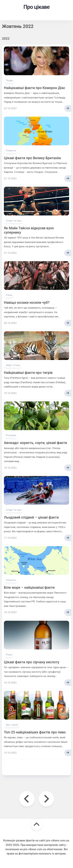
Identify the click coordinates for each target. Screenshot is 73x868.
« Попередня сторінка (27, 799)
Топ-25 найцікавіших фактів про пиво (35, 732)
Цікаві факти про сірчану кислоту (32, 662)
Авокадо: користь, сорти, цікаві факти (35, 443)
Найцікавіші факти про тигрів (28, 373)
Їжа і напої (12, 725)
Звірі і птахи (13, 365)
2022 (6, 38)
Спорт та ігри (14, 221)
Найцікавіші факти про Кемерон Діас (35, 88)
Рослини (11, 435)
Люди (9, 80)
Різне (9, 295)
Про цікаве (36, 7)
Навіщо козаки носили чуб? (27, 302)
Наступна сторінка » (46, 799)
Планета (11, 150)
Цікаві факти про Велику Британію (33, 158)
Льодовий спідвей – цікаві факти (31, 517)
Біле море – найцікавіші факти (29, 587)
